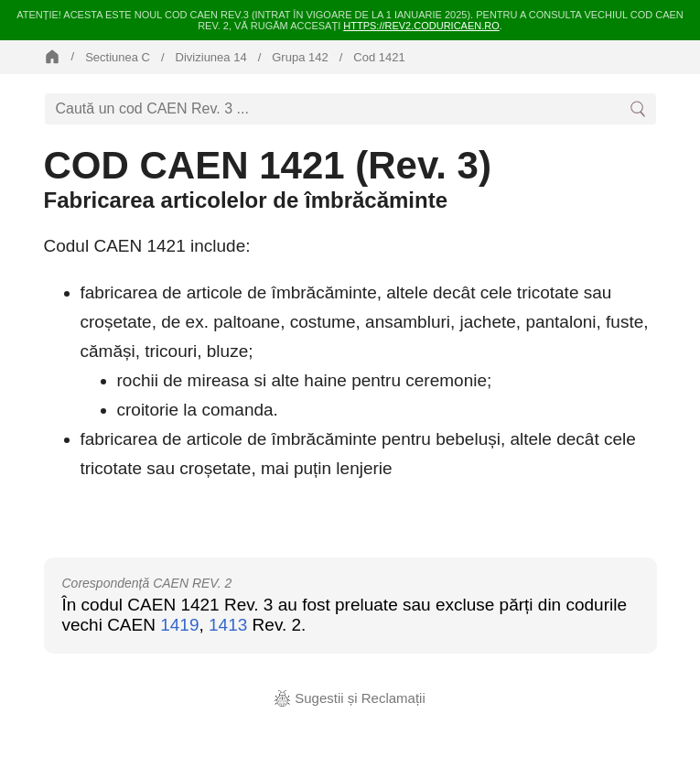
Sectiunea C (118, 57)
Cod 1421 (379, 57)
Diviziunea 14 (211, 57)
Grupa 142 (300, 57)
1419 (179, 625)
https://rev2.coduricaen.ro (421, 26)
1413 (228, 625)
